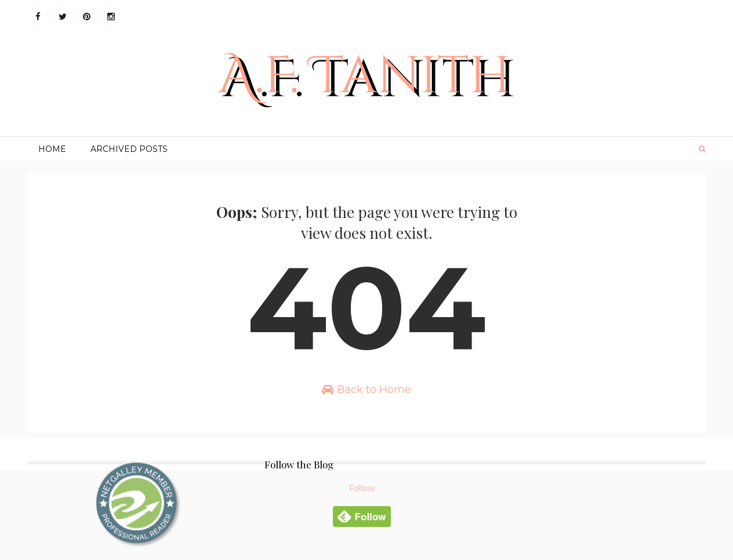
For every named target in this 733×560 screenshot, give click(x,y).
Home (52, 149)
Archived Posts (129, 149)
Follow (362, 488)
